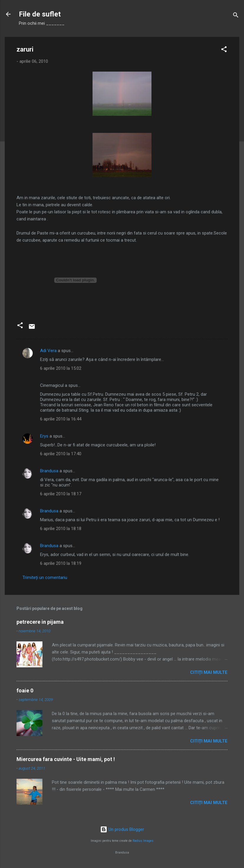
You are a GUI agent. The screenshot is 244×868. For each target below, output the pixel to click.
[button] (224, 50)
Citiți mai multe (209, 672)
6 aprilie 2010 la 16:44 (61, 419)
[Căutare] (236, 16)
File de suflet (40, 14)
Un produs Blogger (122, 829)
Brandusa (49, 471)
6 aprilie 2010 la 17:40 (61, 454)
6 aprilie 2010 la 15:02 (61, 368)
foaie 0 (25, 690)
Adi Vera (48, 351)
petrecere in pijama (40, 622)
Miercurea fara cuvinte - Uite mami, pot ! (66, 759)
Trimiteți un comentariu (45, 577)
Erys (44, 436)
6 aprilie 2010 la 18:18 (61, 529)
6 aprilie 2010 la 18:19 (61, 563)
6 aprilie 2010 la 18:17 (61, 494)
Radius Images (143, 841)
